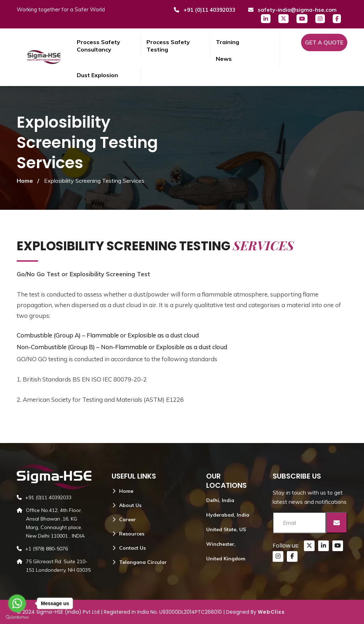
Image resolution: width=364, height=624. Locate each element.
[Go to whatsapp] (17, 603)
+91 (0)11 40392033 (204, 10)
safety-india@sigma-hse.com (292, 10)
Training (227, 42)
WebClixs (271, 612)
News (224, 59)
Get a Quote (324, 42)
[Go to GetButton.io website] (17, 617)
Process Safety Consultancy (98, 46)
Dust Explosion (97, 75)
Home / (28, 181)
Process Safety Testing (168, 46)
